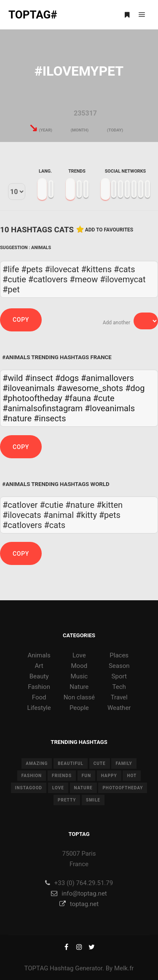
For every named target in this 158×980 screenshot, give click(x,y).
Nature (79, 687)
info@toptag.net (79, 893)
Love (79, 655)
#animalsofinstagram (43, 408)
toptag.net (79, 904)
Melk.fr (124, 968)
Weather (119, 708)
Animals (41, 248)
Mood (79, 666)
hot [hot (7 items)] (132, 776)
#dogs (67, 378)
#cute (104, 398)
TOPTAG (36, 968)
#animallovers (107, 378)
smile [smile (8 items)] (93, 800)
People (79, 708)
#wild (13, 378)
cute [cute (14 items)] (100, 763)
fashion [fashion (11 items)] (32, 776)
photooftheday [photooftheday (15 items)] (123, 788)
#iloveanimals (29, 388)
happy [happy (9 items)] (109, 776)
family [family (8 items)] (124, 763)
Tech (119, 687)
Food (39, 697)
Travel (119, 697)
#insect (39, 378)
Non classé (79, 697)
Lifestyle (39, 708)
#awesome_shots (90, 388)
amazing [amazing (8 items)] (37, 763)
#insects (50, 418)
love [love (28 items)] (58, 788)
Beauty (39, 676)
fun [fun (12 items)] (86, 776)
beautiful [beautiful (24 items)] (71, 763)
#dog (135, 388)
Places (119, 655)
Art (39, 666)
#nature (17, 418)
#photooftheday (32, 398)
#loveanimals (110, 408)
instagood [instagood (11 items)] (29, 788)
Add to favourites (109, 230)
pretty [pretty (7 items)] (67, 800)
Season (119, 666)
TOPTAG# (33, 15)
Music (79, 676)
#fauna (78, 398)
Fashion (39, 687)
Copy (21, 320)
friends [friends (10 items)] (62, 776)
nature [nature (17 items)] (83, 788)
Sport (119, 676)
